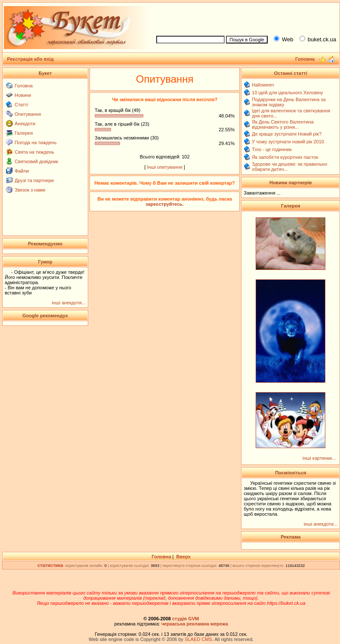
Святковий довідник (36, 161)
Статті (21, 105)
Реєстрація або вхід (30, 59)
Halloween (263, 85)
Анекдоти (25, 124)
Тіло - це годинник (272, 149)
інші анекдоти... (69, 303)
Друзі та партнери (34, 180)
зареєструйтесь (164, 204)
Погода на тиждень (36, 142)
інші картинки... (319, 458)
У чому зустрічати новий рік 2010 (288, 142)
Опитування (28, 114)
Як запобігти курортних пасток (285, 157)
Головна (24, 86)
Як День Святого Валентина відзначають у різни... (283, 124)
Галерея (24, 133)
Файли (22, 171)
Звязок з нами (30, 190)
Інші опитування (165, 167)
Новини (23, 95)
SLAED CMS (198, 639)
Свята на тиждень (34, 152)
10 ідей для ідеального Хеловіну (287, 93)
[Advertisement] (45, 214)
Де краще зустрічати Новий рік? (287, 134)
